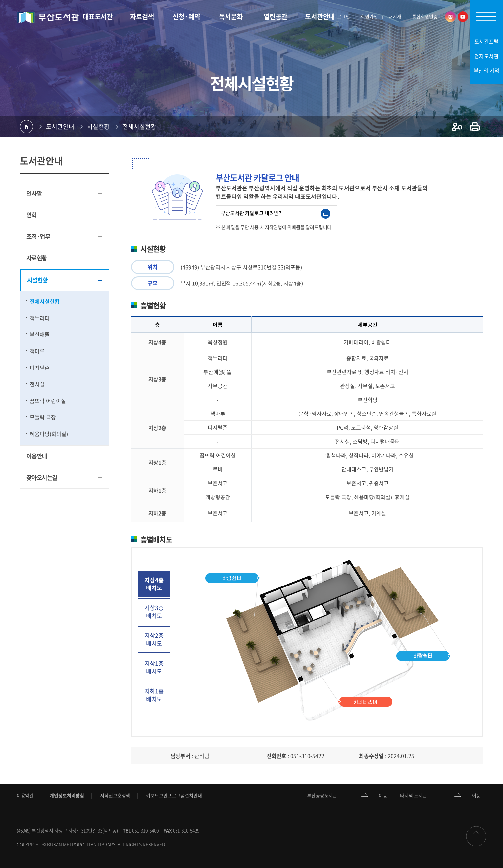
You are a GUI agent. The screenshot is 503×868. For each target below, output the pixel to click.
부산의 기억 (486, 70)
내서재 (395, 17)
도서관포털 (487, 41)
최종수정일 (371, 756)
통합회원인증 (425, 17)
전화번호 (277, 756)
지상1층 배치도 (154, 667)
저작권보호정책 (115, 795)
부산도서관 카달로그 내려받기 (276, 214)
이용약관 (25, 795)
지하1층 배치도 (154, 695)
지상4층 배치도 (154, 584)
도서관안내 (60, 127)
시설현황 (98, 127)
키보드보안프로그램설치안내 (174, 795)
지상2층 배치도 (154, 639)
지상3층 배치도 (154, 612)
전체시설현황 (139, 127)
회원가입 (369, 17)
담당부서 (180, 756)
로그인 (344, 17)
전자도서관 (487, 56)
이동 (383, 795)
